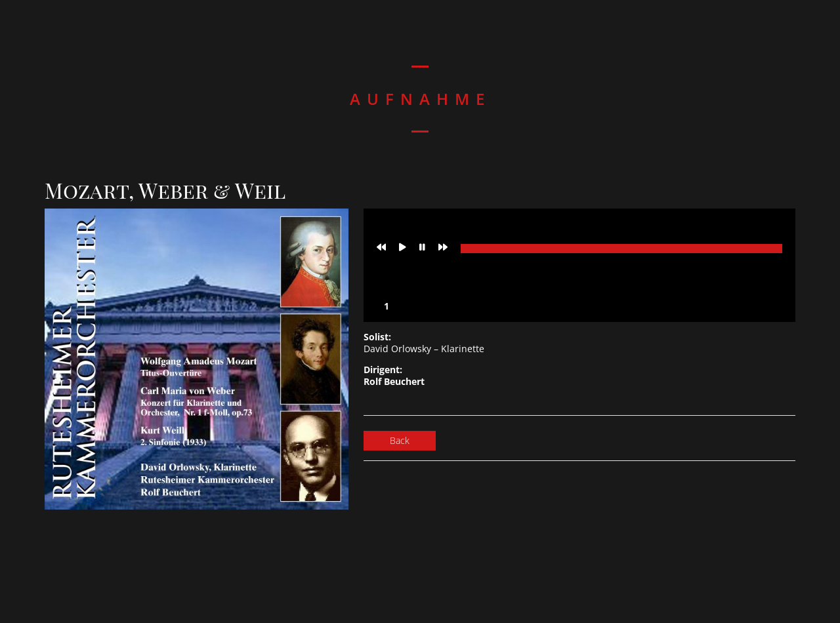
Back (400, 440)
